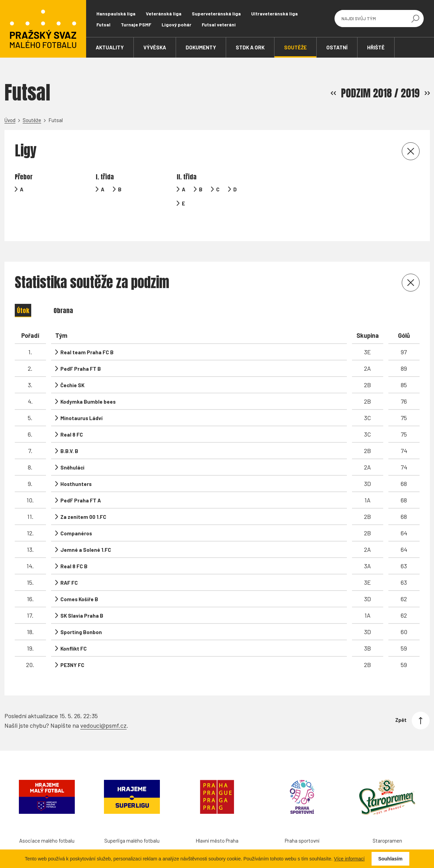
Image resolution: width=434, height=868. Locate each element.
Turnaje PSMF (136, 25)
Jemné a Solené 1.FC (86, 537)
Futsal (103, 25)
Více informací (349, 859)
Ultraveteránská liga (274, 14)
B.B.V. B (69, 438)
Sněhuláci (72, 455)
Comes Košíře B (79, 586)
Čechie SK (72, 372)
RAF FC (69, 570)
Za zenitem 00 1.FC (83, 504)
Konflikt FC (74, 636)
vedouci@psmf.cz (103, 711)
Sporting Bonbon (81, 619)
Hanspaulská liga (116, 14)
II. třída (187, 177)
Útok (23, 298)
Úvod (10, 120)
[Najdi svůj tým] (374, 19)
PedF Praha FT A (81, 488)
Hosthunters (76, 471)
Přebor (24, 177)
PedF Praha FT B (81, 356)
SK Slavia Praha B (82, 603)
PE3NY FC (72, 652)
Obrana (63, 298)
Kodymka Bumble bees (88, 389)
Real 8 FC (72, 422)
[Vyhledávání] (415, 19)
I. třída (105, 177)
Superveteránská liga (216, 14)
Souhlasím (390, 859)
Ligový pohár (177, 25)
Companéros (76, 521)
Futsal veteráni (219, 25)
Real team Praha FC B (87, 340)
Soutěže (32, 120)
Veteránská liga (164, 14)
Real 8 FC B (74, 554)
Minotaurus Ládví (81, 405)
